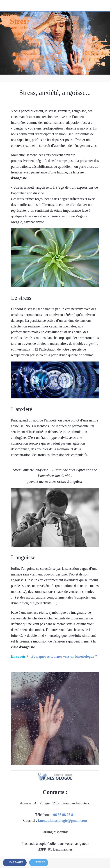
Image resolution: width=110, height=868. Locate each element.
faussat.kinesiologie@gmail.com (62, 820)
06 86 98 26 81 (64, 815)
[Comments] (103, 863)
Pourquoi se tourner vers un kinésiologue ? (64, 656)
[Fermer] (6, 6)
